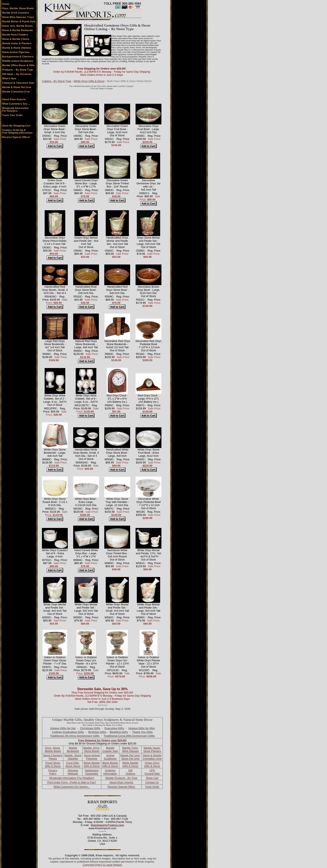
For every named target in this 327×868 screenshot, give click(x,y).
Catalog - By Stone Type (57, 81)
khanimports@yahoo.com (107, 825)
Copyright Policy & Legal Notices (103, 865)
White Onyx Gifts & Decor (89, 81)
